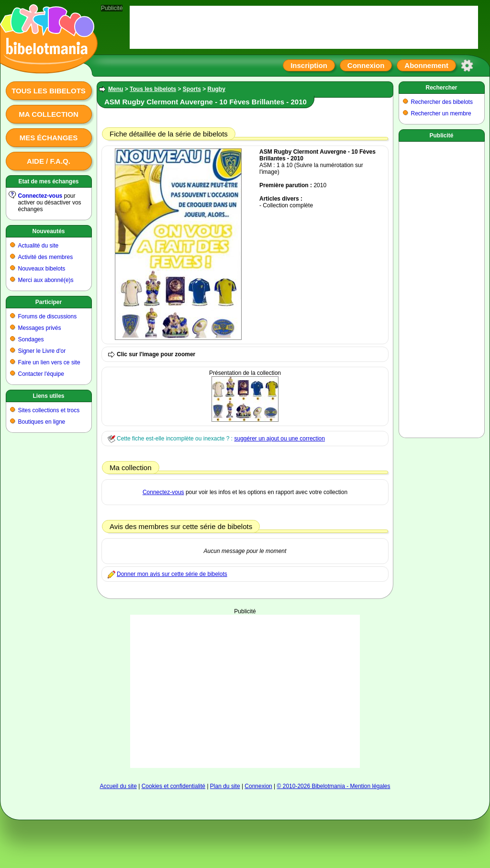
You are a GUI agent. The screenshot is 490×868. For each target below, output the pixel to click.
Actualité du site (39, 246)
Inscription (309, 65)
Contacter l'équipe (41, 374)
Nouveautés (48, 231)
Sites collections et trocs (49, 410)
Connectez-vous (40, 196)
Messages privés (40, 328)
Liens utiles (48, 396)
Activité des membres (46, 257)
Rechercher (441, 88)
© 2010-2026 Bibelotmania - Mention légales (334, 786)
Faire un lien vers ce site (49, 362)
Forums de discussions (48, 316)
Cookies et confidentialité (173, 786)
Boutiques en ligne (42, 422)
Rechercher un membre (441, 113)
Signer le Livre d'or (42, 351)
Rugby (217, 89)
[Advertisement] (245, 675)
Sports (192, 89)
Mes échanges (49, 138)
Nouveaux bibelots (42, 269)
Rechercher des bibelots (442, 102)
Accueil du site (118, 786)
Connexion (366, 65)
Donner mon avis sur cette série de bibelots (172, 574)
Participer (49, 302)
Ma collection (48, 114)
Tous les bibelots (49, 91)
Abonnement (426, 65)
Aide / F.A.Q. (49, 161)
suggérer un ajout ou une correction (279, 439)
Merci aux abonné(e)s (46, 280)
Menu (116, 89)
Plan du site (225, 786)
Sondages (31, 339)
